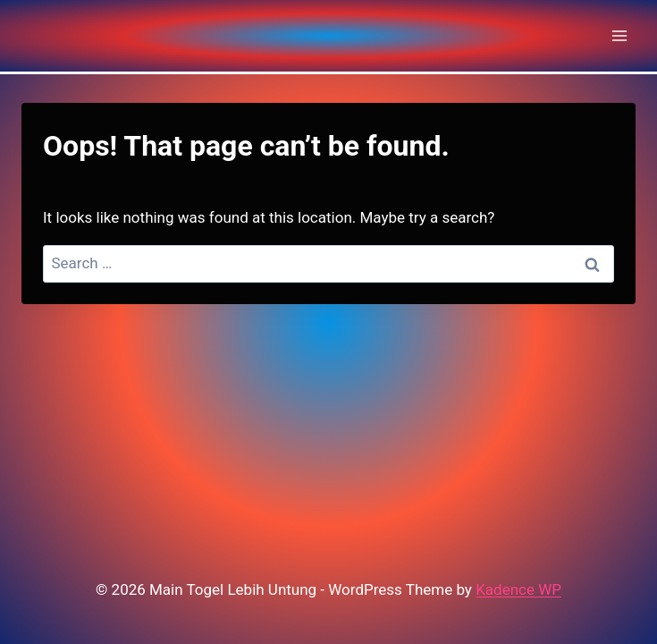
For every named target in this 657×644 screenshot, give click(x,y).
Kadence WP (518, 589)
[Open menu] (619, 35)
